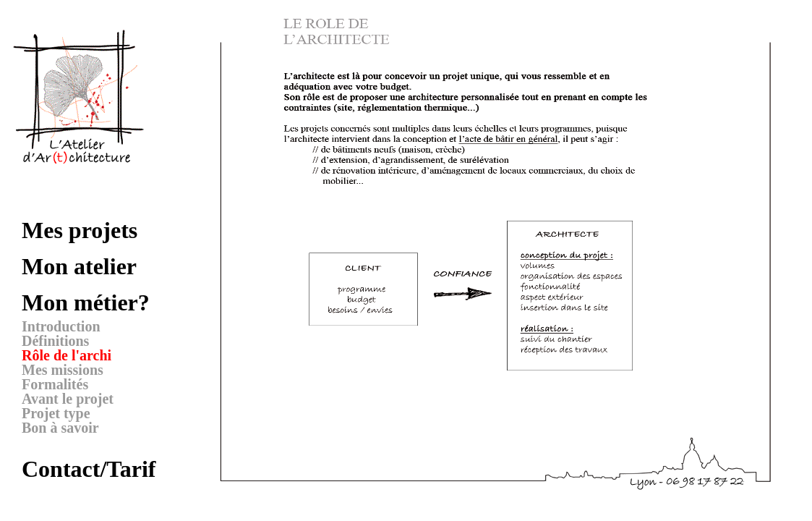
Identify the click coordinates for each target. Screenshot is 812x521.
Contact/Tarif (89, 469)
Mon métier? (86, 302)
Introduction (61, 326)
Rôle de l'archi (67, 355)
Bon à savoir (60, 428)
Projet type (56, 413)
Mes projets (80, 230)
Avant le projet (68, 399)
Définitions (55, 341)
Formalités (55, 384)
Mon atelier (79, 266)
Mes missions (63, 370)
